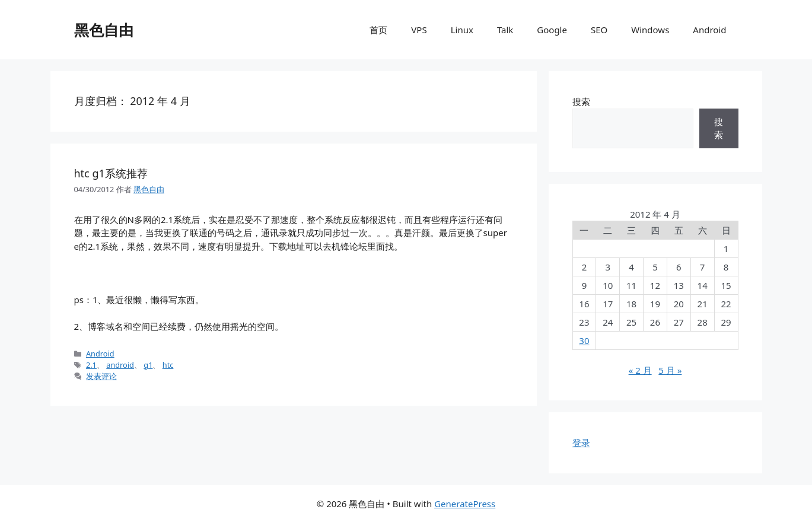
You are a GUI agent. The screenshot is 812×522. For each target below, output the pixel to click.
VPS (419, 30)
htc (168, 365)
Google (552, 30)
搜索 (581, 101)
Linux (462, 30)
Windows (650, 30)
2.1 (91, 365)
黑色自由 (104, 30)
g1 (148, 365)
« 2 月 (640, 370)
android (120, 365)
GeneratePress (465, 504)
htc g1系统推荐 (111, 173)
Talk (505, 30)
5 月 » (670, 370)
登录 (581, 443)
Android (709, 30)
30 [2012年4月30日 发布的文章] (584, 340)
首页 (378, 30)
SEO (599, 30)
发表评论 (101, 376)
